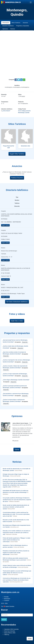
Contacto (7, 600)
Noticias (13, 29)
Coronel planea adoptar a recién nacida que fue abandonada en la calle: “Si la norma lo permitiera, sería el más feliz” (16, 514)
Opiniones (5, 29)
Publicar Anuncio (17, 178)
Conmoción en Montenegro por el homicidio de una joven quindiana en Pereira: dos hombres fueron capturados (17, 580)
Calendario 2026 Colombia (11, 629)
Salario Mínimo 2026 (10, 633)
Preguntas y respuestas (23, 26)
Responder (25, 342)
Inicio (30, 639)
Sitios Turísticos (16, 23)
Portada (6, 597)
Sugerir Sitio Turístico (17, 154)
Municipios (7, 599)
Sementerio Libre (26, 146)
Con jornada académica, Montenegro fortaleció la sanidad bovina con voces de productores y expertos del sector (17, 500)
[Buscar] (17, 615)
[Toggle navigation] (31, 2)
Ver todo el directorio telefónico (17, 302)
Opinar (17, 450)
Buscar (4, 620)
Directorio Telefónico (8, 26)
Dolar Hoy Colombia (10, 631)
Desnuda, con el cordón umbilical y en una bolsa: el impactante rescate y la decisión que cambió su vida (16, 533)
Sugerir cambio (5, 225)
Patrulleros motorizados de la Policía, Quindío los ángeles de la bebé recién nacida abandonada (16, 553)
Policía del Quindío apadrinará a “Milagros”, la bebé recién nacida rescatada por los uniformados (16, 540)
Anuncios (25, 23)
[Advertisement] (17, 53)
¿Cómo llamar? (6, 111)
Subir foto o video (17, 321)
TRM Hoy (7, 635)
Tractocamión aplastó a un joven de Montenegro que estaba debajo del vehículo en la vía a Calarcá (17, 573)
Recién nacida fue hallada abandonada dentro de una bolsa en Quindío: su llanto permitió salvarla (16, 507)
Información (6, 23)
